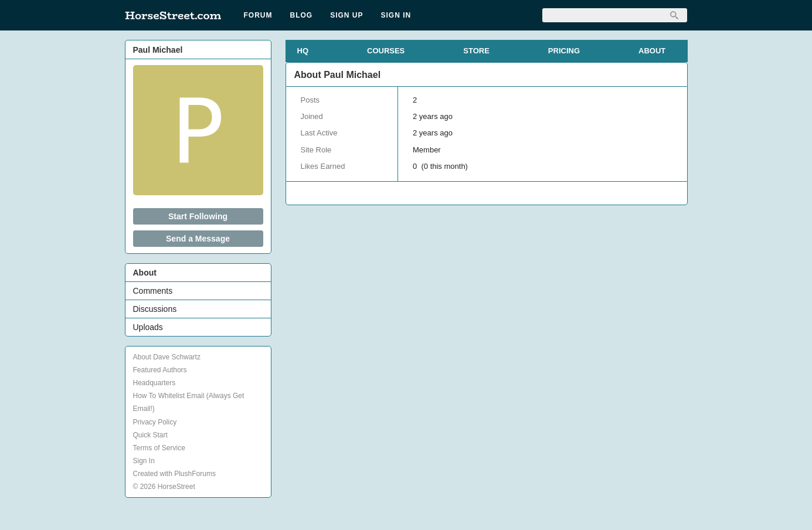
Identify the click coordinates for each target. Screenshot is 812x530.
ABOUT (652, 51)
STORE (476, 51)
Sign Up (346, 15)
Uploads (148, 327)
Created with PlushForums (174, 474)
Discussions (155, 309)
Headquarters (154, 383)
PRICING (564, 51)
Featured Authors (160, 370)
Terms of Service (159, 448)
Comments (153, 291)
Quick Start (150, 435)
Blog (302, 15)
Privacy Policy (155, 422)
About (145, 273)
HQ (303, 51)
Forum (258, 15)
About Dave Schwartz (167, 357)
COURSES (386, 51)
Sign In (396, 15)
